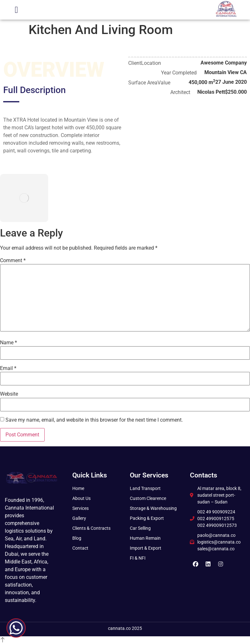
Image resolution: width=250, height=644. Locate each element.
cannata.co (119, 628)
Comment (13, 261)
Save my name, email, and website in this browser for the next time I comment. (94, 420)
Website (9, 394)
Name (9, 343)
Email (8, 368)
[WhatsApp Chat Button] (16, 628)
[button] (16, 10)
